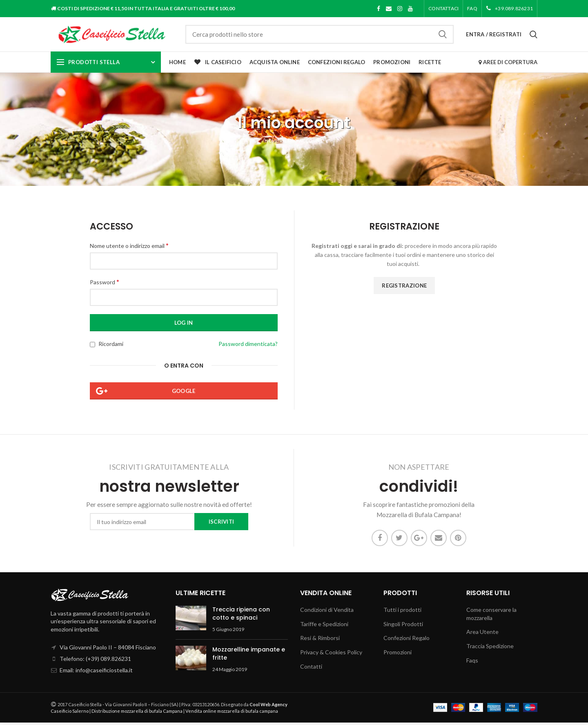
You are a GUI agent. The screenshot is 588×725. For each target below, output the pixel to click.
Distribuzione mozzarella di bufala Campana (137, 713)
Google (184, 393)
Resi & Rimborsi (320, 640)
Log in (184, 325)
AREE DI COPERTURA (508, 65)
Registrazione (404, 288)
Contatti (311, 668)
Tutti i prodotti (402, 612)
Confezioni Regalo (406, 640)
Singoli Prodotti (403, 626)
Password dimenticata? (248, 346)
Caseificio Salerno (70, 713)
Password (105, 284)
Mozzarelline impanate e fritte (249, 656)
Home (272, 143)
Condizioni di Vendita (327, 612)
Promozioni (398, 655)
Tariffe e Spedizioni (324, 626)
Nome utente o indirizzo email (129, 247)
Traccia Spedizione (490, 648)
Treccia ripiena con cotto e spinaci (241, 616)
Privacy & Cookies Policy (331, 655)
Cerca (443, 36)
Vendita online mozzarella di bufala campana (232, 713)
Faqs (472, 662)
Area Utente (482, 634)
